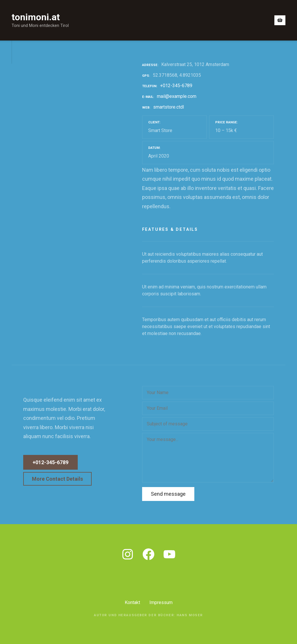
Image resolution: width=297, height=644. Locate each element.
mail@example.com (177, 96)
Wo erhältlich (205, 20)
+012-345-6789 (176, 86)
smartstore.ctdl (169, 107)
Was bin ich (169, 20)
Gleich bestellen (246, 20)
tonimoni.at (36, 17)
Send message (168, 494)
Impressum (161, 602)
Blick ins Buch (131, 20)
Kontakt (132, 602)
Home (99, 20)
